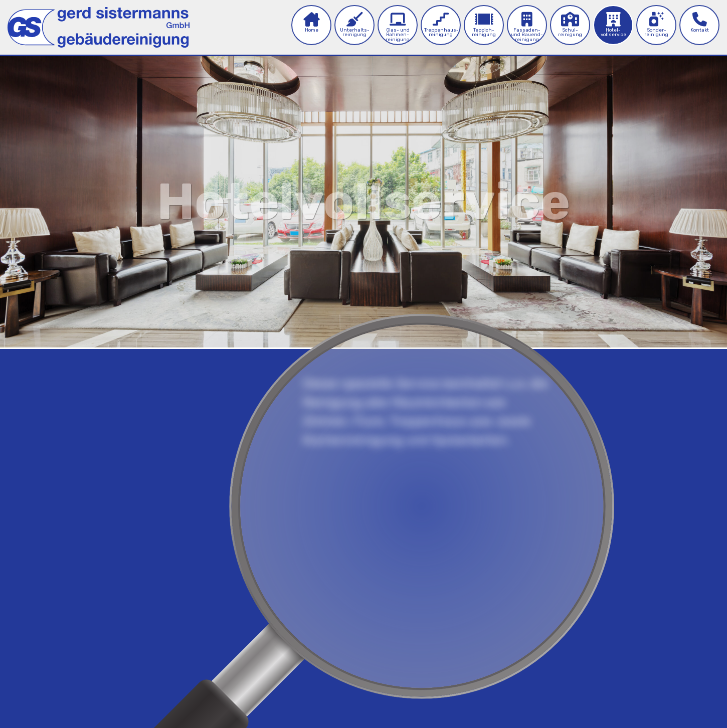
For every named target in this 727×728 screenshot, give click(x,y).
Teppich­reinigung (484, 25)
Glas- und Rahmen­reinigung (398, 27)
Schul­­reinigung (570, 25)
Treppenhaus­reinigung (441, 25)
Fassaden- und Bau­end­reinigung (527, 27)
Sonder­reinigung (656, 25)
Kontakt (700, 22)
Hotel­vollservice (613, 25)
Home (311, 22)
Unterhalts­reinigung (355, 25)
